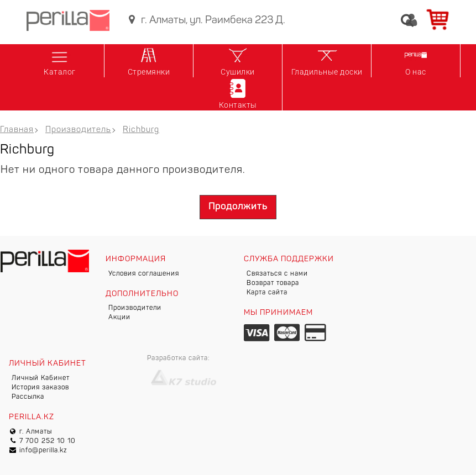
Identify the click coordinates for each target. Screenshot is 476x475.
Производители (135, 308)
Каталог (60, 60)
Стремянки (149, 60)
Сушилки (238, 60)
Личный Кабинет (41, 378)
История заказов (40, 388)
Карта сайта (267, 293)
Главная (17, 130)
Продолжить (238, 207)
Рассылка (28, 397)
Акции (119, 318)
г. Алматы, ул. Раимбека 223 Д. (205, 20)
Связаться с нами (277, 274)
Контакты (238, 93)
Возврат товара (273, 283)
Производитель (78, 130)
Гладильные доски (327, 60)
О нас (416, 60)
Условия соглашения (144, 274)
